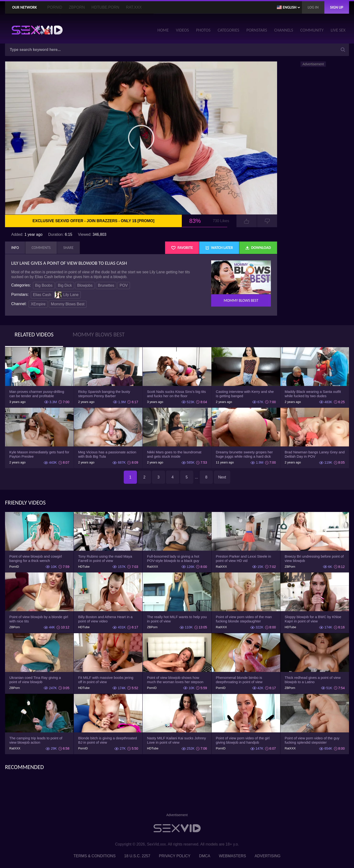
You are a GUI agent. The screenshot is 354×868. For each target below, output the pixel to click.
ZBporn (77, 7)
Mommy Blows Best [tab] (99, 334)
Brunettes (106, 285)
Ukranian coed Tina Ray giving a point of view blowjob (35, 680)
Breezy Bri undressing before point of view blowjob (314, 558)
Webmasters (232, 856)
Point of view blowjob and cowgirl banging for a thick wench (36, 558)
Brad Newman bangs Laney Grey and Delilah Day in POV (315, 454)
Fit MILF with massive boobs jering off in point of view (106, 680)
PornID (55, 7)
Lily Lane (67, 295)
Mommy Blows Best (68, 304)
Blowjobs (85, 285)
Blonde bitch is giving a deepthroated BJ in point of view (107, 740)
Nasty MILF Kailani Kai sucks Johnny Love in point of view (176, 740)
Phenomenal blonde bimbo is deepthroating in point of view (239, 680)
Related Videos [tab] (34, 334)
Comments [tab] (41, 248)
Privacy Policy (175, 856)
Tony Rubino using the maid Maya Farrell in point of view (105, 558)
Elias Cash (42, 295)
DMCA (205, 856)
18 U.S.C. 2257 (137, 856)
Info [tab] (15, 248)
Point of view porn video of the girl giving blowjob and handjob (243, 740)
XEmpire (38, 304)
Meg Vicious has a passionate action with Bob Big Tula (107, 454)
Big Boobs (44, 285)
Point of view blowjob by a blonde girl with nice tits (39, 619)
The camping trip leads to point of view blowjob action (36, 740)
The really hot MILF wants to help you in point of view (177, 619)
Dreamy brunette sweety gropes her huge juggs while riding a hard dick (244, 454)
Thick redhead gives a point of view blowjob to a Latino (313, 680)
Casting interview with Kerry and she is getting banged (245, 394)
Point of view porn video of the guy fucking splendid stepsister (312, 740)
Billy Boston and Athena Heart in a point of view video (105, 619)
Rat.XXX (134, 7)
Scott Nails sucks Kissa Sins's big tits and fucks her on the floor (176, 394)
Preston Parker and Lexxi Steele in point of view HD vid (244, 558)
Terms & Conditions (95, 856)
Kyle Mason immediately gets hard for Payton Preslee (39, 454)
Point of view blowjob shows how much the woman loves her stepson (175, 680)
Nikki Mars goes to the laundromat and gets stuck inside (174, 454)
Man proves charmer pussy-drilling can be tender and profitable (37, 394)
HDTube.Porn (105, 7)
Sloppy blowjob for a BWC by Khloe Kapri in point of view (313, 619)
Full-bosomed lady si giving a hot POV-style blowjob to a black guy (173, 558)
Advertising (268, 856)
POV (124, 285)
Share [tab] (68, 248)
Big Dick (65, 285)
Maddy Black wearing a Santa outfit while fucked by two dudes (313, 394)
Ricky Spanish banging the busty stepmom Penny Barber (104, 394)
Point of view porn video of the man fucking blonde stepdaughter (244, 619)
